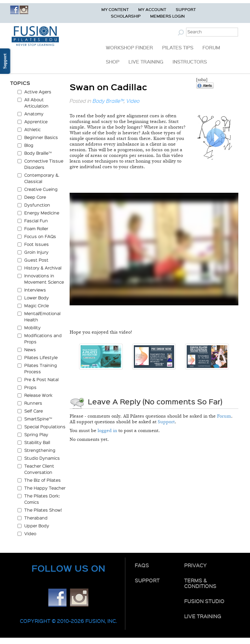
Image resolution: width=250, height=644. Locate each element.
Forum (211, 47)
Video (133, 101)
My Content (115, 9)
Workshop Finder (129, 47)
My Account (152, 9)
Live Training (146, 62)
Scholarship (126, 16)
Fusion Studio (204, 601)
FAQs (142, 565)
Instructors (190, 62)
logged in (107, 431)
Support (186, 9)
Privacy (196, 565)
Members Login (168, 16)
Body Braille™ (108, 101)
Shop (113, 62)
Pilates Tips (178, 47)
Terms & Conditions (200, 583)
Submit (182, 32)
